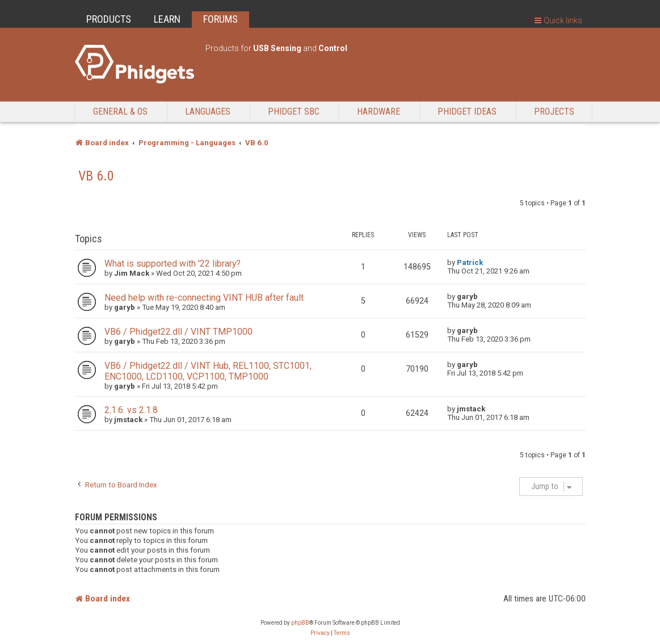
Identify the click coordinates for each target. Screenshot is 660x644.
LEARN (167, 19)
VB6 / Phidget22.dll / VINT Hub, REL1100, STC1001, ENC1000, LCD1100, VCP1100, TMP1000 (208, 371)
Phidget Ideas (467, 111)
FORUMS (220, 19)
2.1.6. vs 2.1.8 (131, 410)
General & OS (120, 111)
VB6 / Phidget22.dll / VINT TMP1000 (178, 332)
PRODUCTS (109, 19)
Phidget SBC (294, 111)
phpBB (300, 623)
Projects (554, 111)
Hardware (379, 111)
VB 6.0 (96, 176)
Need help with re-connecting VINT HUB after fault (204, 298)
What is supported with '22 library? (173, 264)
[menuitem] (320, 633)
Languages (208, 111)
